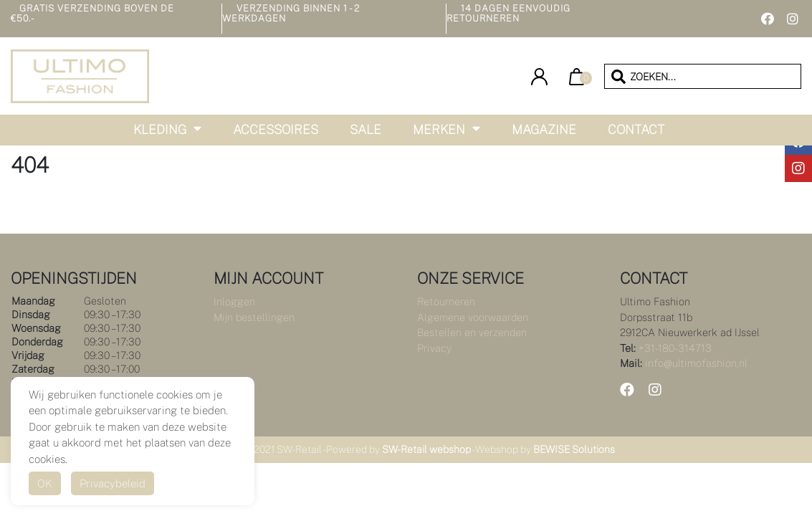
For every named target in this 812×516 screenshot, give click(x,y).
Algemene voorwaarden (473, 317)
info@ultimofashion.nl (696, 363)
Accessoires (276, 129)
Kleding (160, 129)
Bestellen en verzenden (472, 332)
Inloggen (234, 301)
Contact (636, 129)
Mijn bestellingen (254, 317)
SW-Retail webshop (426, 449)
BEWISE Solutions (574, 449)
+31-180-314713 (675, 348)
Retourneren (446, 301)
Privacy (434, 348)
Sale (366, 129)
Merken (439, 129)
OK (45, 483)
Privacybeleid (113, 483)
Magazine (544, 129)
